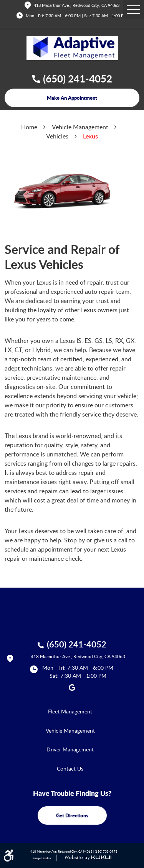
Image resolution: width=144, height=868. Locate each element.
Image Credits (42, 858)
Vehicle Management (80, 127)
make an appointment (72, 98)
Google (72, 687)
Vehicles (57, 136)
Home (29, 127)
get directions (72, 815)
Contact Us (70, 768)
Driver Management (70, 749)
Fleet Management (70, 711)
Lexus (90, 136)
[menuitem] (72, 711)
